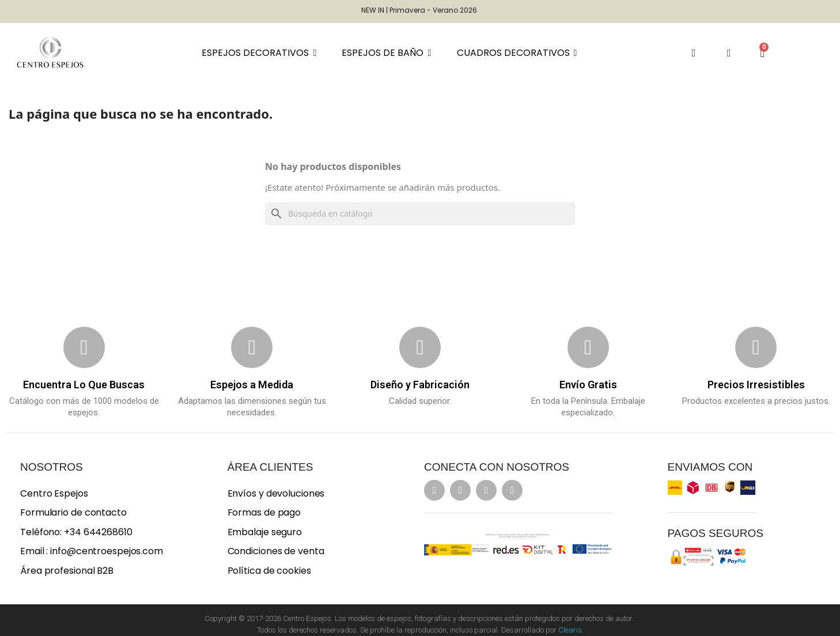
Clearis (570, 630)
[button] (693, 53)
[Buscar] (420, 214)
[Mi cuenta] (729, 53)
